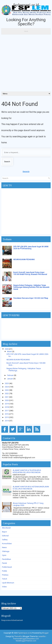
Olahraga (6, 551)
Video (4, 587)
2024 (7, 387)
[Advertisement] (26, 64)
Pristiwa (5, 575)
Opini (4, 555)
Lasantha (42, 636)
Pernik (5, 563)
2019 (7, 404)
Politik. (5, 571)
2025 (7, 383)
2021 (7, 397)
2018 (7, 407)
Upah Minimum (8, 583)
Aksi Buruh (6, 528)
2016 (7, 414)
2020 (7, 400)
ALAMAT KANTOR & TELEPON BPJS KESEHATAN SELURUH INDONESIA (27, 471)
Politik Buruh (7, 567)
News (4, 547)
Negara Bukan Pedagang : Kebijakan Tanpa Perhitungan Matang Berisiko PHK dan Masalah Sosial (31, 287)
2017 (7, 411)
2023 (7, 390)
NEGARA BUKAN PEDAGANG (24, 260)
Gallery (5, 540)
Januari (10, 379)
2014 (7, 421)
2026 (7, 349)
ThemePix (18, 636)
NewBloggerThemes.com (26, 641)
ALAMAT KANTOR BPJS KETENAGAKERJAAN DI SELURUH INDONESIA (31, 488)
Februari (10, 375)
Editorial (5, 536)
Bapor (5, 532)
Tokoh (5, 579)
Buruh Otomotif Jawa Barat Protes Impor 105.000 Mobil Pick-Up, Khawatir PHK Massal (30, 273)
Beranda (26, 172)
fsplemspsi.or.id (26, 5)
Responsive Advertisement (12, 620)
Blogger (45, 633)
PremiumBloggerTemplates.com (26, 639)
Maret (9, 351)
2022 (7, 394)
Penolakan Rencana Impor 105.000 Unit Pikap (31, 298)
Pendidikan (7, 559)
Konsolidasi (7, 544)
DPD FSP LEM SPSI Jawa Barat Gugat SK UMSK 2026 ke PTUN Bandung (31, 248)
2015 (7, 417)
